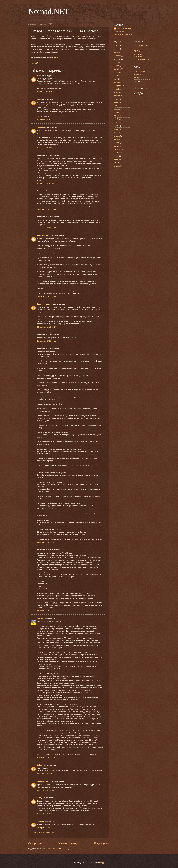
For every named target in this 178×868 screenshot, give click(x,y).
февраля (118, 86)
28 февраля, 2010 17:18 (46, 757)
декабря (117, 56)
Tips (135, 81)
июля (116, 99)
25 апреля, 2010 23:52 (46, 828)
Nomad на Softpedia (142, 60)
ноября (117, 72)
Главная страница (68, 843)
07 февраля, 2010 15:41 (46, 209)
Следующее (35, 843)
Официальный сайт (142, 46)
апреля (117, 49)
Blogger (102, 863)
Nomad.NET (49, 11)
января (117, 66)
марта (116, 52)
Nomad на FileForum (138, 50)
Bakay (40, 765)
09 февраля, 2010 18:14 (46, 327)
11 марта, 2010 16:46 (45, 790)
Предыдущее (102, 843)
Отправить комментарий (44, 833)
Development (139, 71)
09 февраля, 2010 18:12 (46, 296)
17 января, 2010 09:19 (46, 120)
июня (116, 46)
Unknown (41, 127)
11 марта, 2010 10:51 (45, 774)
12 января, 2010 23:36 (46, 91)
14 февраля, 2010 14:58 (46, 542)
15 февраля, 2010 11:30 (46, 611)
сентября (118, 123)
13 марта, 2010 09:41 (45, 814)
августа (117, 76)
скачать (81, 36)
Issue (136, 78)
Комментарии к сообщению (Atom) (55, 849)
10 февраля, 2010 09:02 (46, 341)
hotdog (40, 821)
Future (136, 75)
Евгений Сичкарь (44, 235)
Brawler (40, 618)
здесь (56, 57)
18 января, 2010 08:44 (46, 183)
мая (116, 79)
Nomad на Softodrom (138, 55)
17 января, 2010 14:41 (46, 148)
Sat (38, 76)
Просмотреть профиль (123, 34)
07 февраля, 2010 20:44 (46, 228)
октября (117, 59)
